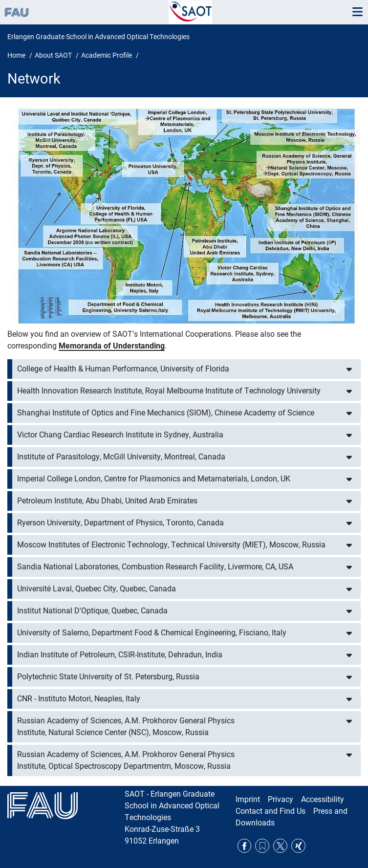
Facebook (245, 846)
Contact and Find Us (271, 811)
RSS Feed (262, 846)
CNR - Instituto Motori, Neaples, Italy (79, 699)
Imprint (248, 799)
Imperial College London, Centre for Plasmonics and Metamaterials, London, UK (154, 479)
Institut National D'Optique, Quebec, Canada (92, 611)
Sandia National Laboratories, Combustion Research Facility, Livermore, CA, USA (155, 567)
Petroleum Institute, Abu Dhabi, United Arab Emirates (107, 501)
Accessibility (323, 799)
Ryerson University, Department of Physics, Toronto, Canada (120, 523)
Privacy (281, 799)
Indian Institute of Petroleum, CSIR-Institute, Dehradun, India (120, 655)
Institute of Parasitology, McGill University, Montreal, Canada (121, 457)
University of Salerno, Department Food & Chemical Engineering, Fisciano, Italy (152, 633)
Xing (298, 846)
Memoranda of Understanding (112, 346)
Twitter (280, 846)
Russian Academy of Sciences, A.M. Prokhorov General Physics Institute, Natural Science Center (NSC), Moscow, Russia (126, 727)
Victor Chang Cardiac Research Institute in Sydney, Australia (120, 435)
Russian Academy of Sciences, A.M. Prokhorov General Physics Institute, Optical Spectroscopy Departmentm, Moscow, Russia (126, 760)
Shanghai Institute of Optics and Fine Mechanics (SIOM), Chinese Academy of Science (166, 413)
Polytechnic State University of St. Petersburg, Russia (108, 677)
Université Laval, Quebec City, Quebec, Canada (97, 589)
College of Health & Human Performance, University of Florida (123, 369)
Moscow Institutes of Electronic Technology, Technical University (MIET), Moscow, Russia (171, 545)
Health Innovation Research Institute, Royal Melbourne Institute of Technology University (169, 391)
